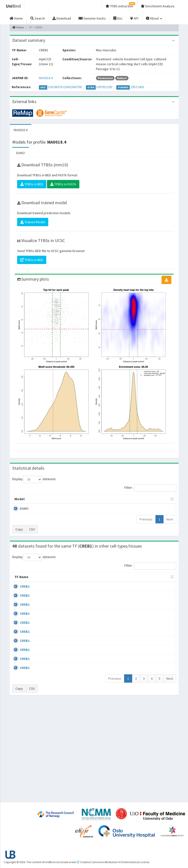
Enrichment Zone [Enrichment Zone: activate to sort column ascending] (82, 501)
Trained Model (33, 222)
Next (170, 524)
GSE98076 (55, 87)
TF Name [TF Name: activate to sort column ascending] (19, 584)
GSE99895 (158, 700)
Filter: (150, 488)
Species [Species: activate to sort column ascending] (135, 587)
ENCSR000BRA (161, 634)
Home (18, 27)
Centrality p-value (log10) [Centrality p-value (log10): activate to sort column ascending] (156, 501)
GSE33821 (158, 596)
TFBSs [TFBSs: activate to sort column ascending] (106, 504)
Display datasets (34, 479)
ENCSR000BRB (161, 648)
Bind (13, 6)
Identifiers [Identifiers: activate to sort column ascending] (159, 587)
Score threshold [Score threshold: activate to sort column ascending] (128, 501)
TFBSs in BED (32, 184)
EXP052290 (104, 87)
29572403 (137, 87)
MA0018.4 (46, 78)
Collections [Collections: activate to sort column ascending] (110, 587)
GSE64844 (158, 676)
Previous (146, 524)
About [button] (154, 18)
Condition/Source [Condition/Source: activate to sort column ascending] (75, 587)
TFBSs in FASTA (63, 184)
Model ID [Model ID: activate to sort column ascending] (58, 501)
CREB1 (25, 596)
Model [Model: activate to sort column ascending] (19, 504)
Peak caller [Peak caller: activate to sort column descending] (39, 501)
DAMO (21, 153)
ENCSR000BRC (161, 662)
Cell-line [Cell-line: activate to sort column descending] (40, 587)
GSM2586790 (72, 87)
